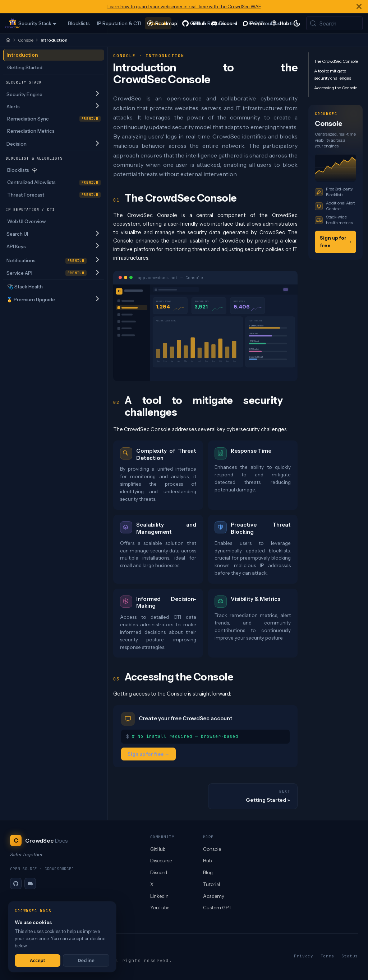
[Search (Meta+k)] (334, 23)
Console (26, 40)
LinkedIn (159, 896)
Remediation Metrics (31, 131)
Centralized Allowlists (54, 182)
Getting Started (25, 67)
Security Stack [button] (35, 23)
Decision (17, 144)
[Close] (359, 7)
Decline (86, 960)
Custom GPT (217, 908)
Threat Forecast (54, 195)
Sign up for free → (148, 754)
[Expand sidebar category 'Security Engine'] (97, 94)
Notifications (47, 260)
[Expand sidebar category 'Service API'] (97, 273)
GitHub (158, 849)
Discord (159, 872)
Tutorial (211, 884)
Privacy (304, 956)
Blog (208, 872)
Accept (38, 960)
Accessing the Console (336, 88)
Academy (214, 896)
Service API (47, 273)
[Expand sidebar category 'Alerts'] (97, 106)
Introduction (22, 55)
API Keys (16, 246)
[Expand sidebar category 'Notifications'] (97, 260)
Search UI (17, 234)
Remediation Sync (54, 119)
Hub (207, 861)
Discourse (161, 861)
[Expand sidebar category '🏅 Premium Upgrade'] (97, 299)
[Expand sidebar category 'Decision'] (97, 144)
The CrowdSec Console (336, 61)
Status (350, 956)
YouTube (160, 908)
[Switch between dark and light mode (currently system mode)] (297, 23)
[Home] (8, 40)
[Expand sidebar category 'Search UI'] (97, 234)
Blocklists (79, 23)
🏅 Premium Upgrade (31, 300)
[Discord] (30, 884)
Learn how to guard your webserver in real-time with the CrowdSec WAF (184, 7)
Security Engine (24, 94)
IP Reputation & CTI (119, 23)
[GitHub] (16, 884)
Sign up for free (335, 242)
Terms (327, 956)
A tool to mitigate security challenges (333, 74)
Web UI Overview (27, 221)
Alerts (13, 107)
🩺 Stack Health (25, 287)
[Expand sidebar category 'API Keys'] (97, 246)
